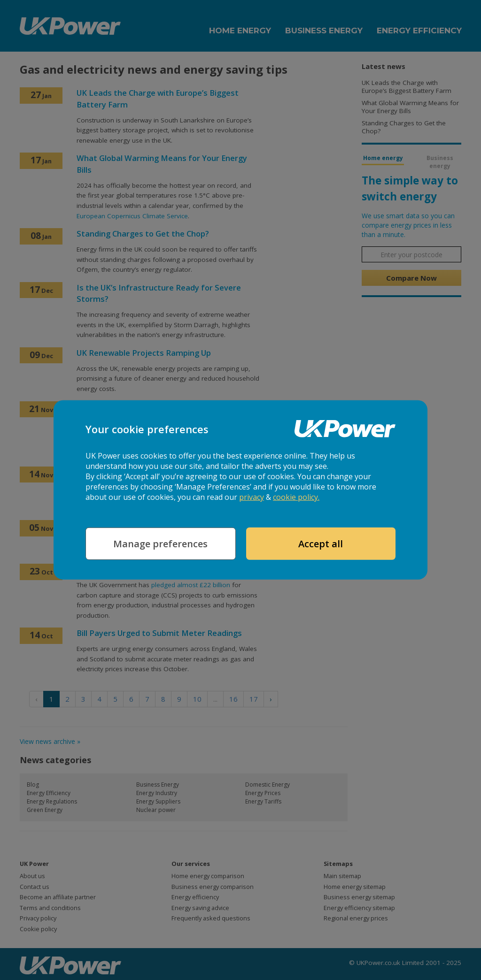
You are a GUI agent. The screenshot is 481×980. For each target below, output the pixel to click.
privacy (252, 497)
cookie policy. (296, 497)
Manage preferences (160, 544)
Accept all (321, 544)
